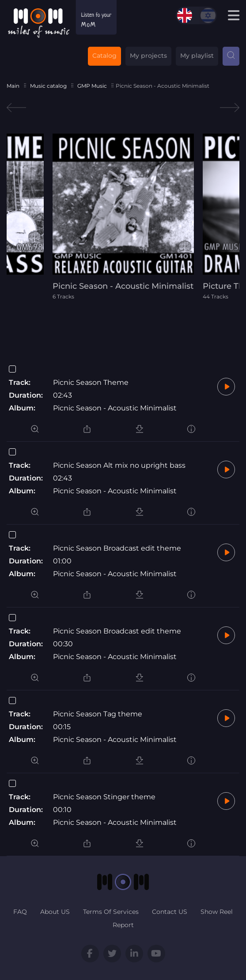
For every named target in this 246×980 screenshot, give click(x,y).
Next (230, 108)
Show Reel (217, 912)
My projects (148, 56)
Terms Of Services (111, 912)
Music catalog (48, 86)
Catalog (104, 56)
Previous (16, 108)
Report (123, 925)
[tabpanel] (123, 217)
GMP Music (92, 86)
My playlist (197, 56)
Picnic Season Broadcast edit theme (117, 548)
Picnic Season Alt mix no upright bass (119, 465)
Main (13, 86)
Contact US (170, 912)
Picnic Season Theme (91, 382)
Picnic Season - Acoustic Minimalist (115, 408)
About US (55, 912)
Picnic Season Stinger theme (104, 797)
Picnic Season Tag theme (98, 714)
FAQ (20, 912)
